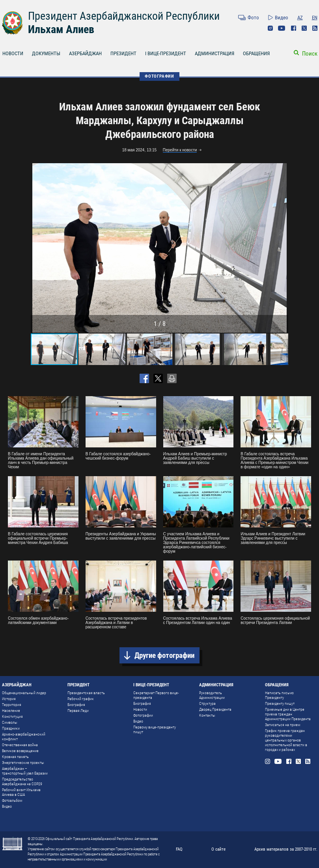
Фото (253, 18)
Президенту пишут (280, 703)
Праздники (11, 728)
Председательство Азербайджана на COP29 (22, 781)
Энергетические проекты (23, 763)
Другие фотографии (164, 655)
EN (315, 18)
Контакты (207, 715)
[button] (281, 248)
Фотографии (143, 715)
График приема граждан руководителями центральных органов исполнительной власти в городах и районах (286, 740)
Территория (12, 705)
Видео (282, 18)
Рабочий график (81, 699)
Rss (315, 28)
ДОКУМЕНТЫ (46, 53)
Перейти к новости (180, 150)
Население (11, 711)
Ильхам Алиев (61, 29)
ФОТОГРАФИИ (159, 76)
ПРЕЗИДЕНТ (123, 53)
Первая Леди (78, 711)
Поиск (310, 54)
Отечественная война (20, 745)
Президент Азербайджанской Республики (124, 16)
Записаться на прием (283, 725)
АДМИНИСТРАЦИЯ (215, 53)
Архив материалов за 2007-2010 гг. (286, 849)
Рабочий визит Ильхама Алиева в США (21, 792)
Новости (140, 709)
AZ (300, 18)
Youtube (282, 28)
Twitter (304, 28)
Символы (10, 722)
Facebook (294, 28)
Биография (76, 705)
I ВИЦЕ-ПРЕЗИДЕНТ (166, 53)
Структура (207, 703)
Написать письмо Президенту (279, 695)
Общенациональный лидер (24, 693)
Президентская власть (86, 693)
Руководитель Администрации (212, 695)
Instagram (270, 28)
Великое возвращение (20, 751)
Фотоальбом (12, 800)
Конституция (12, 716)
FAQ (179, 849)
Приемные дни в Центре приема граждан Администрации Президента (288, 714)
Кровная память (15, 757)
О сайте (218, 849)
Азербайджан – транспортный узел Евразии (25, 771)
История (9, 699)
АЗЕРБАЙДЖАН (85, 53)
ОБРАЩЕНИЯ (256, 53)
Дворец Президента (215, 709)
